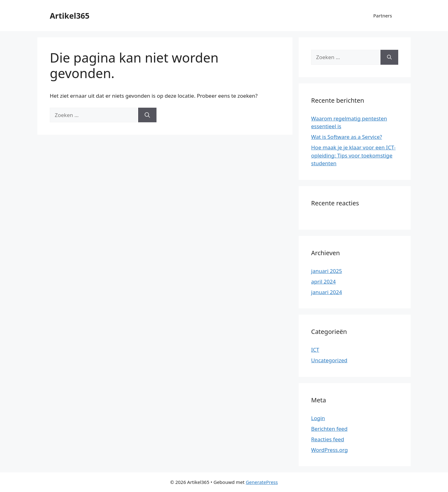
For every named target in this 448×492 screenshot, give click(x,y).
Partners (383, 16)
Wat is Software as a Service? (347, 137)
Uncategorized (329, 360)
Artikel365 (70, 16)
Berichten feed (329, 429)
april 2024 (323, 281)
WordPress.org (329, 450)
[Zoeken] (147, 115)
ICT (315, 350)
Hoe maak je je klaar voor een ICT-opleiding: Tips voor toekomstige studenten (353, 155)
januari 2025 (327, 271)
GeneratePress (262, 482)
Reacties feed (328, 439)
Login (318, 418)
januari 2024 (327, 292)
